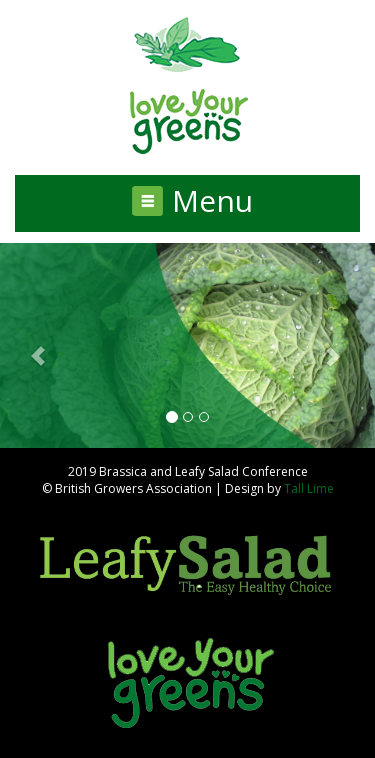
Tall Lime (309, 488)
